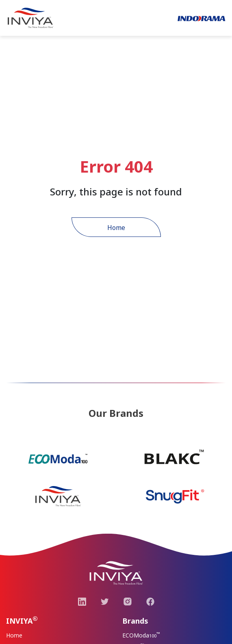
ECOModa (141, 635)
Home (116, 228)
